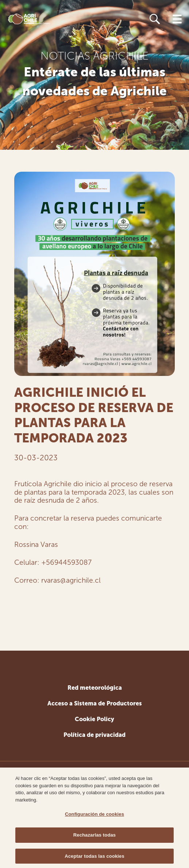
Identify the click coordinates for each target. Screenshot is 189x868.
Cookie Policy (94, 719)
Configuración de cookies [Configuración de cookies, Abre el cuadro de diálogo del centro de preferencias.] (94, 816)
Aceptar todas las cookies (94, 858)
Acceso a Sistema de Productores (95, 703)
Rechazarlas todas (94, 836)
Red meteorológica (95, 688)
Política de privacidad (94, 735)
